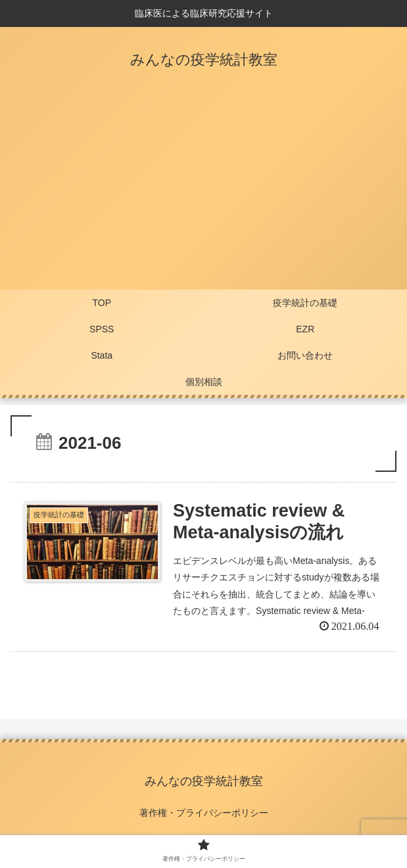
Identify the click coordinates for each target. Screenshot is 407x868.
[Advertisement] (203, 191)
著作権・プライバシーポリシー (204, 813)
